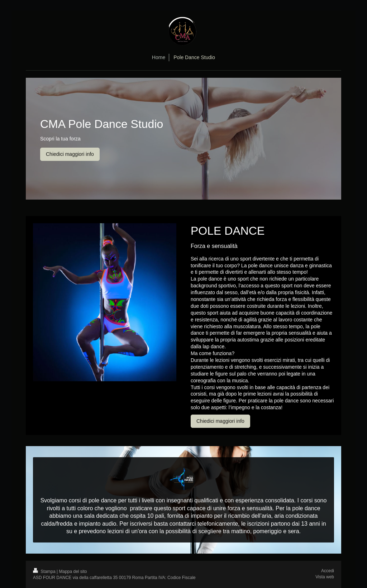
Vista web (325, 577)
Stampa (45, 572)
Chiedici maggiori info (70, 154)
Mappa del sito (73, 572)
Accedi (328, 571)
